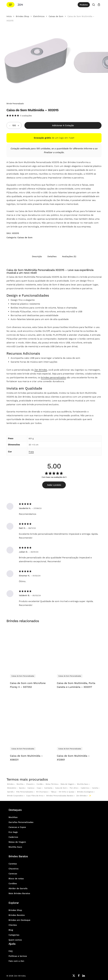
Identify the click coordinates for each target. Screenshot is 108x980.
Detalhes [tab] (52, 256)
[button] (10, 5)
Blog (11, 930)
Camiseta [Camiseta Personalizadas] (48, 788)
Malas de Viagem (17, 842)
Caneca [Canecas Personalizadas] (31, 788)
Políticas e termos (18, 956)
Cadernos (85, 788)
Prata (31, 452)
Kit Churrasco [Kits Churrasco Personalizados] (42, 792)
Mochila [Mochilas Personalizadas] (20, 784)
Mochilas (13, 817)
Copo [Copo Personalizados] (39, 788)
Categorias (14, 935)
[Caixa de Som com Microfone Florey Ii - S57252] (29, 648)
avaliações (26, 116)
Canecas (13, 874)
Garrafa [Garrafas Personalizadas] (10, 792)
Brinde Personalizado (15, 103)
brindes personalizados (53, 377)
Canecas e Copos (17, 827)
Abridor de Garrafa (18, 888)
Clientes (13, 925)
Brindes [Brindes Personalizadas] (10, 784)
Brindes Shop (22, 16)
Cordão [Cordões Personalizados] (40, 784)
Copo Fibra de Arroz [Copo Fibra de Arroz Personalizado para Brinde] (35, 796)
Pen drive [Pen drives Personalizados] (74, 788)
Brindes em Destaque (19, 920)
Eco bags (13, 832)
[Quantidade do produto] (14, 125)
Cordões (13, 884)
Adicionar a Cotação (63, 125)
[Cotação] (99, 5)
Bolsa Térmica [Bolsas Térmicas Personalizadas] (52, 784)
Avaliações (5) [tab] (69, 256)
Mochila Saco (15, 847)
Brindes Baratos (17, 915)
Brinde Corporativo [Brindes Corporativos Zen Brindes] (15, 796)
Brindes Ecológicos (85, 792)
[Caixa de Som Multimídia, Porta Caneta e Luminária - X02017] (76, 648)
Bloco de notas (16, 879)
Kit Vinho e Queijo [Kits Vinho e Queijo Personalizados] (66, 792)
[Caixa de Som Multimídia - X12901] (76, 721)
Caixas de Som (56, 16)
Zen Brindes (41, 370)
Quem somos (15, 940)
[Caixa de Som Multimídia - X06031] (29, 721)
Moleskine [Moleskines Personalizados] (12, 788)
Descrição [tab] (37, 256)
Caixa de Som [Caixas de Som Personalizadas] (61, 788)
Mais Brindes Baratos (19, 893)
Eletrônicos (39, 16)
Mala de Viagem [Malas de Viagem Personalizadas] (67, 784)
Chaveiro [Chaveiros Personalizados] (30, 784)
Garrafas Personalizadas (21, 822)
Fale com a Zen (16, 961)
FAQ (11, 951)
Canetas (13, 864)
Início (9, 16)
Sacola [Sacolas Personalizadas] (22, 788)
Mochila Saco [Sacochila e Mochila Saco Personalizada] (83, 784)
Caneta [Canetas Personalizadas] (95, 788)
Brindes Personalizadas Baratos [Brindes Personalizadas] (60, 796)
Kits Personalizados (25, 792)
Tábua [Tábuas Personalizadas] (53, 792)
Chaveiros (14, 869)
